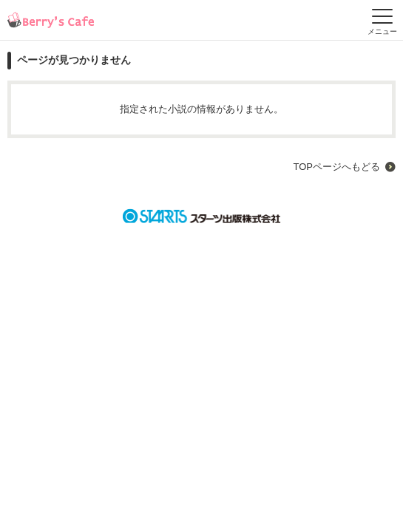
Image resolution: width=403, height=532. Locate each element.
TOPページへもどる (337, 167)
